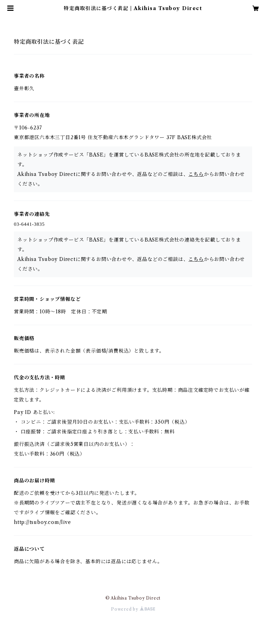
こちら (196, 174)
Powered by (133, 609)
